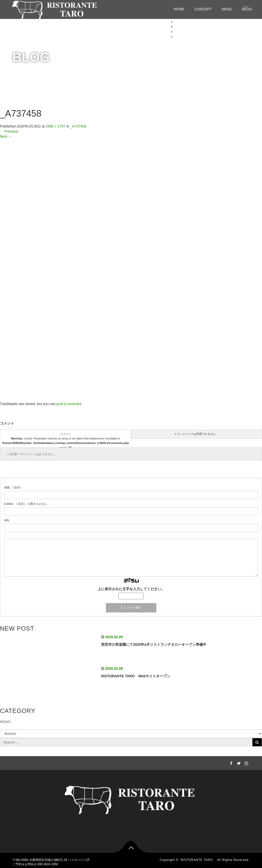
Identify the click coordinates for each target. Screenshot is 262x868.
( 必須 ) (12, 487)
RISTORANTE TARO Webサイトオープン (136, 676)
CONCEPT (203, 9)
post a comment (69, 404)
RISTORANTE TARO (198, 860)
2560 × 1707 (55, 126)
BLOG (180, 37)
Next (6, 136)
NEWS (5, 722)
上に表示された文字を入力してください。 (131, 589)
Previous (9, 131)
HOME (179, 9)
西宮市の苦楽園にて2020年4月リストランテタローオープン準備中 (154, 644)
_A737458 (78, 126)
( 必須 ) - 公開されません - (26, 504)
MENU (227, 9)
